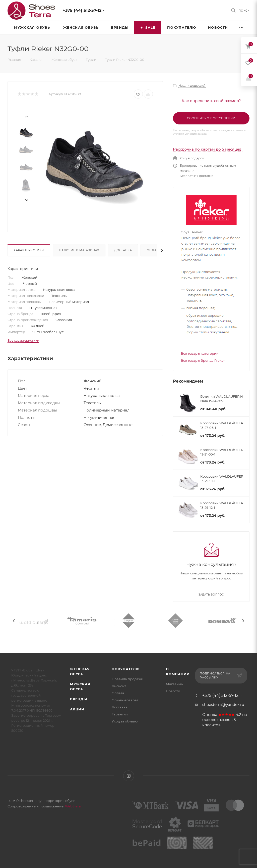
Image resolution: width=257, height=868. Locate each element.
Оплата (154, 250)
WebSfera (73, 806)
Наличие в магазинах (79, 250)
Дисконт (119, 686)
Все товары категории (200, 353)
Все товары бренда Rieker (203, 360)
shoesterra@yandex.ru (223, 704)
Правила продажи (127, 679)
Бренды (79, 699)
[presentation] (26, 116)
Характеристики (29, 250)
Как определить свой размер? (211, 101)
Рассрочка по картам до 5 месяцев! (208, 149)
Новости (173, 691)
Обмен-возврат (125, 700)
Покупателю (126, 669)
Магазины (175, 684)
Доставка (123, 250)
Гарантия (120, 714)
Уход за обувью (125, 721)
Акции (77, 709)
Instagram (129, 776)
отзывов (225, 720)
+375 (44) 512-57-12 (82, 10)
